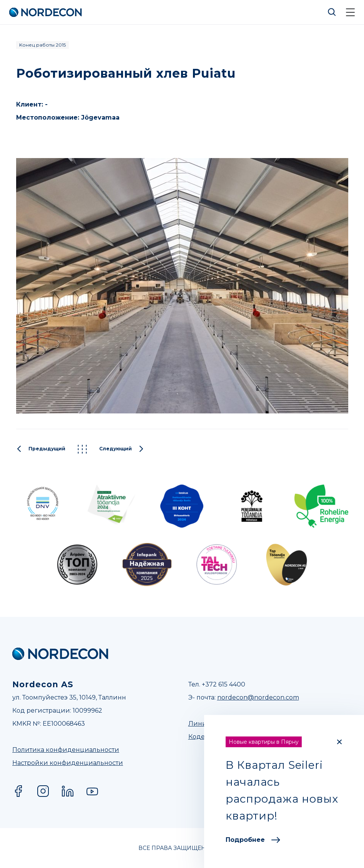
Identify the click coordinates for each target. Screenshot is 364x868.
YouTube (92, 791)
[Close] (339, 742)
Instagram (43, 791)
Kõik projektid (82, 449)
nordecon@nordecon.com (258, 697)
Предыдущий (41, 449)
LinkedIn (68, 791)
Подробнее (253, 840)
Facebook (18, 791)
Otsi (332, 12)
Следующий (122, 449)
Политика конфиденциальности (66, 750)
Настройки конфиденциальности (68, 763)
